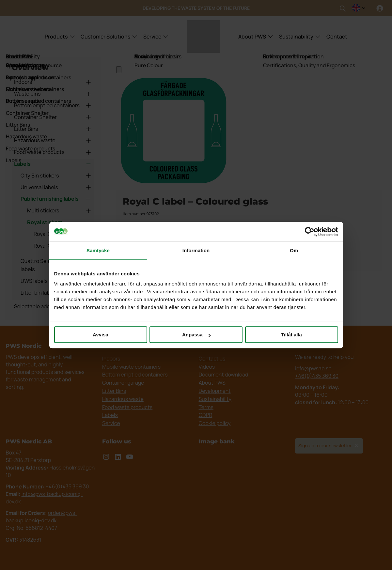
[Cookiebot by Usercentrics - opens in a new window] (310, 232)
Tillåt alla (291, 335)
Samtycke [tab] (98, 250)
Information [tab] (196, 250)
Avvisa (101, 335)
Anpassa (196, 335)
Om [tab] (294, 250)
